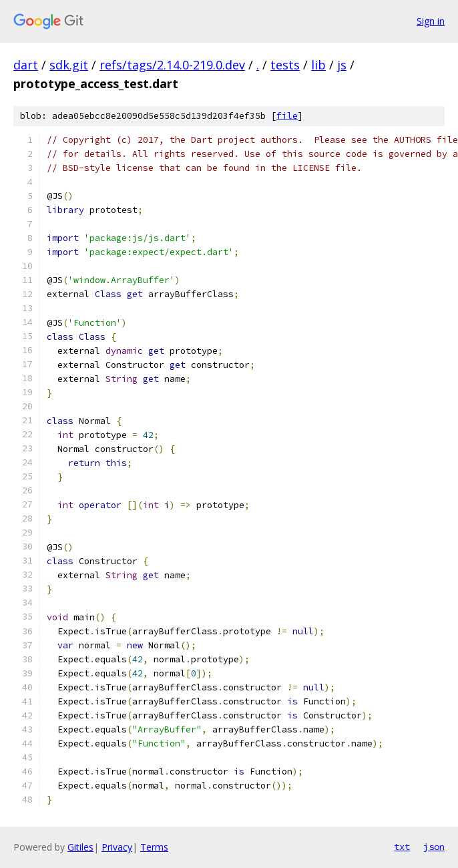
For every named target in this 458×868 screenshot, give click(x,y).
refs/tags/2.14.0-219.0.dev (172, 65)
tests (285, 65)
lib (318, 65)
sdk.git (69, 65)
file (287, 116)
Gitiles (80, 847)
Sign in (431, 21)
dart (26, 65)
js (342, 65)
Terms (154, 847)
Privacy (117, 847)
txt (402, 847)
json (434, 847)
